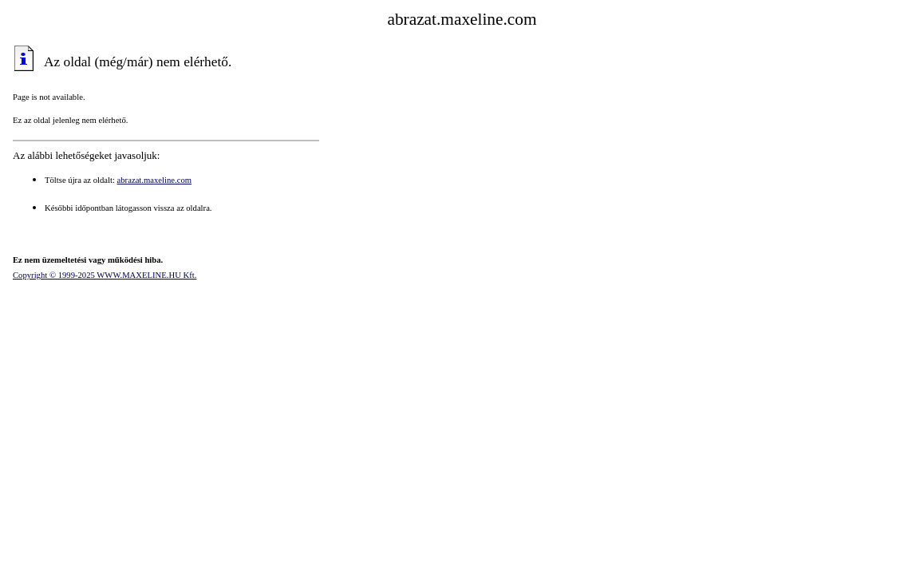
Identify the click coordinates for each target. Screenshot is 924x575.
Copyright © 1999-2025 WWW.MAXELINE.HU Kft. (105, 275)
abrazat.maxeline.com (155, 180)
